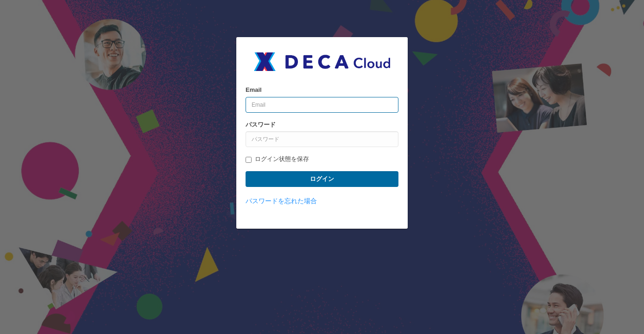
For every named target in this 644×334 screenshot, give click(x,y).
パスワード (261, 125)
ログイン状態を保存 (277, 159)
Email (254, 90)
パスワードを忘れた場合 (281, 201)
